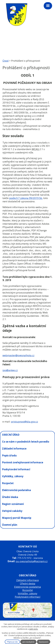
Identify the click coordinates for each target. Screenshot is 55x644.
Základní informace (14, 449)
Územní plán (10, 525)
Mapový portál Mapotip (17, 518)
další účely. (34, 629)
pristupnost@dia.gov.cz (25, 422)
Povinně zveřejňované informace (23, 462)
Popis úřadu (9, 455)
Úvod (6, 61)
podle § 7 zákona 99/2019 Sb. (26, 198)
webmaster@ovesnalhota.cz (18, 355)
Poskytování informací (16, 469)
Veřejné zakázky (12, 511)
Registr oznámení (13, 504)
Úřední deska (10, 497)
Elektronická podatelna (16, 490)
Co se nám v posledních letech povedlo (26, 442)
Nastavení (44, 642)
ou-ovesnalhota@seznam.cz (32, 561)
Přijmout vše (12, 642)
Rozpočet (8, 483)
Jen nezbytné (28, 642)
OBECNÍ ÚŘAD (11, 435)
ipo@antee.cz (10, 370)
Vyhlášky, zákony (13, 476)
